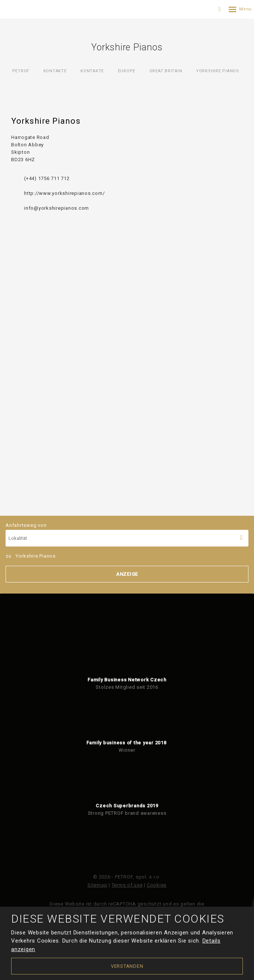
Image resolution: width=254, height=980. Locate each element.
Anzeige (127, 574)
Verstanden (127, 966)
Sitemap (97, 885)
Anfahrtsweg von (127, 534)
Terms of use (127, 885)
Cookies (157, 885)
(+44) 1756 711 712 (47, 178)
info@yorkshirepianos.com (57, 208)
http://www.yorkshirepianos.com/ (64, 193)
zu (31, 556)
